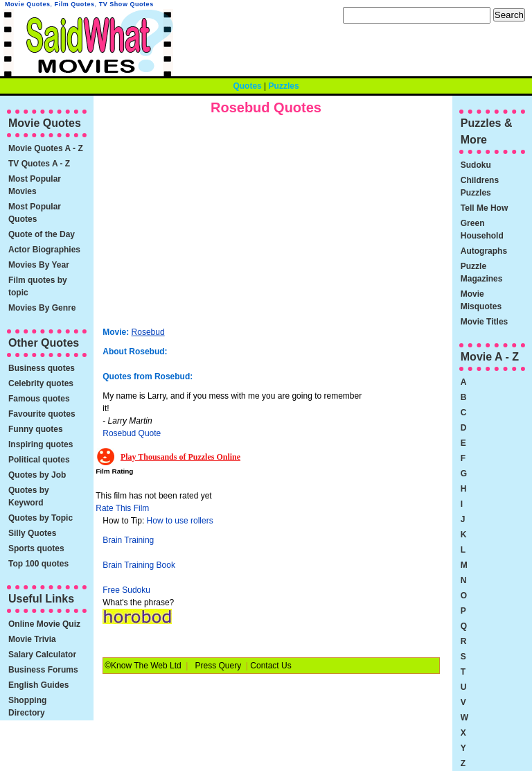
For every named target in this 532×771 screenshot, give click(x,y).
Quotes (247, 86)
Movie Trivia (32, 639)
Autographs (484, 251)
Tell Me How (484, 208)
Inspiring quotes (41, 444)
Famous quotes (39, 399)
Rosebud (148, 332)
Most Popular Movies (35, 185)
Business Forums (43, 670)
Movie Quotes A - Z (46, 148)
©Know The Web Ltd (143, 666)
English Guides (38, 685)
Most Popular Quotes (35, 213)
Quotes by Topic (41, 518)
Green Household (482, 229)
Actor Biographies (44, 250)
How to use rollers (180, 521)
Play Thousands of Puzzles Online (180, 457)
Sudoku (476, 165)
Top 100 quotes (38, 564)
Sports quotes (36, 548)
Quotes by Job (37, 475)
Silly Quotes (32, 533)
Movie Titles (484, 322)
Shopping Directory (27, 707)
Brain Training (128, 540)
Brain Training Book (139, 565)
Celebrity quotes (41, 383)
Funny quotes (36, 429)
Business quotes (42, 368)
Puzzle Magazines (482, 272)
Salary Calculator (42, 655)
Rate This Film (122, 508)
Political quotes (39, 460)
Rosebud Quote (132, 433)
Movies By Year (39, 265)
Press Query (219, 666)
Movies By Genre (42, 308)
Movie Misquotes (481, 300)
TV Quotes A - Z (39, 164)
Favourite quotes (42, 414)
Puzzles (284, 86)
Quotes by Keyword (29, 496)
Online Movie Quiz (44, 624)
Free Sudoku (126, 590)
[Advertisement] (219, 225)
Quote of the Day (42, 234)
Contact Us (271, 666)
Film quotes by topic (38, 286)
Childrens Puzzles (480, 187)
